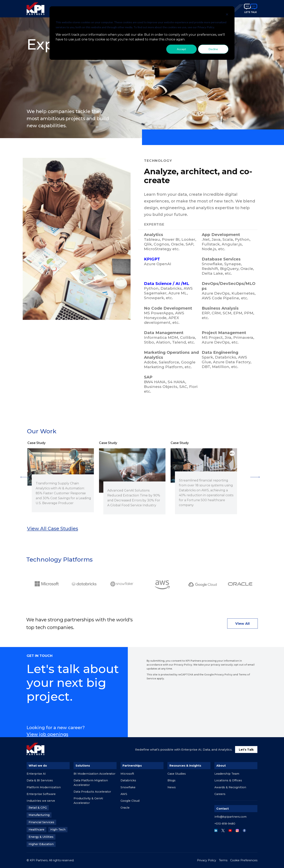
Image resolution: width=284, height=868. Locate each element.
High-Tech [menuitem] (58, 830)
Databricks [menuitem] (128, 780)
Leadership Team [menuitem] (227, 774)
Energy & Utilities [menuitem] (41, 837)
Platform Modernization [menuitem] (44, 787)
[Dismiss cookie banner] (227, 15)
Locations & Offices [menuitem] (228, 780)
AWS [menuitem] (124, 794)
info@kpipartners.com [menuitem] (230, 817)
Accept (181, 49)
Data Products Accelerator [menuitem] (92, 792)
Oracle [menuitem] (125, 808)
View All (242, 624)
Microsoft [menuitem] (127, 774)
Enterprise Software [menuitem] (41, 794)
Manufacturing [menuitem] (39, 815)
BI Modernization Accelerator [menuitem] (94, 774)
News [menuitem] (172, 787)
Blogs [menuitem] (171, 780)
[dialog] (142, 33)
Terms (223, 860)
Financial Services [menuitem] (41, 822)
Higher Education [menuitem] (41, 844)
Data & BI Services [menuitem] (40, 780)
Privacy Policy (207, 860)
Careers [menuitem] (220, 794)
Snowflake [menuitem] (128, 787)
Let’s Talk (246, 750)
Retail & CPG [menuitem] (38, 808)
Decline (213, 49)
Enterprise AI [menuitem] (36, 774)
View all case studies (53, 529)
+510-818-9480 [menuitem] (225, 824)
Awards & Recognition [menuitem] (230, 787)
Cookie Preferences (244, 860)
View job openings (47, 734)
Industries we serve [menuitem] (41, 801)
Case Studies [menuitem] (177, 774)
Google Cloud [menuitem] (130, 801)
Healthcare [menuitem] (36, 830)
